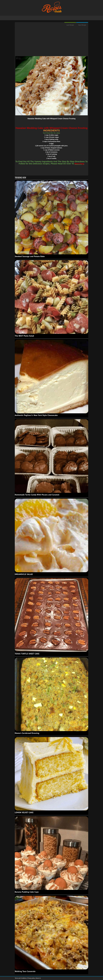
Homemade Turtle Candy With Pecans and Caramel (37, 495)
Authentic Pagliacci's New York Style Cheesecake (36, 415)
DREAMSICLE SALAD (24, 574)
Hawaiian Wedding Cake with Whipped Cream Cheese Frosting (51, 119)
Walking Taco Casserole (25, 971)
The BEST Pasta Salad (24, 336)
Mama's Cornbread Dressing (27, 733)
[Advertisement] (51, 42)
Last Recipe (70, 25)
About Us (38, 978)
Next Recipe (82, 25)
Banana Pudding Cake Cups (27, 892)
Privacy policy (31, 978)
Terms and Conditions (21, 978)
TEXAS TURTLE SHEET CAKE (27, 654)
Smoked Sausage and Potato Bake (30, 256)
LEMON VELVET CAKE (24, 812)
